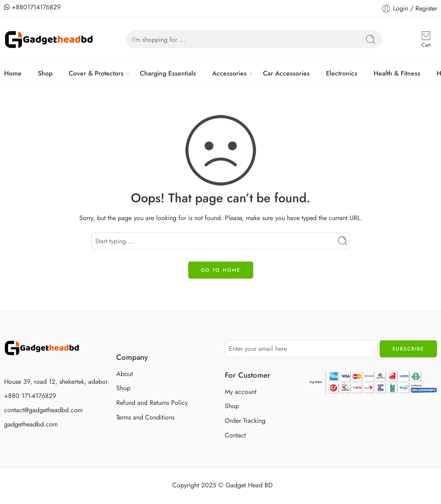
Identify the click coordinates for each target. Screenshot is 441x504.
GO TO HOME (221, 270)
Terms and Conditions (145, 417)
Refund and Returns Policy (152, 403)
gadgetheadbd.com (31, 424)
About (125, 374)
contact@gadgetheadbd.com (43, 410)
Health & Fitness (397, 73)
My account (241, 392)
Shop (45, 73)
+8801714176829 (32, 7)
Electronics (342, 73)
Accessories (229, 73)
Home (13, 73)
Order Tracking (245, 421)
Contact (235, 435)
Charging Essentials (168, 73)
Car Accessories (286, 73)
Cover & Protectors (96, 73)
